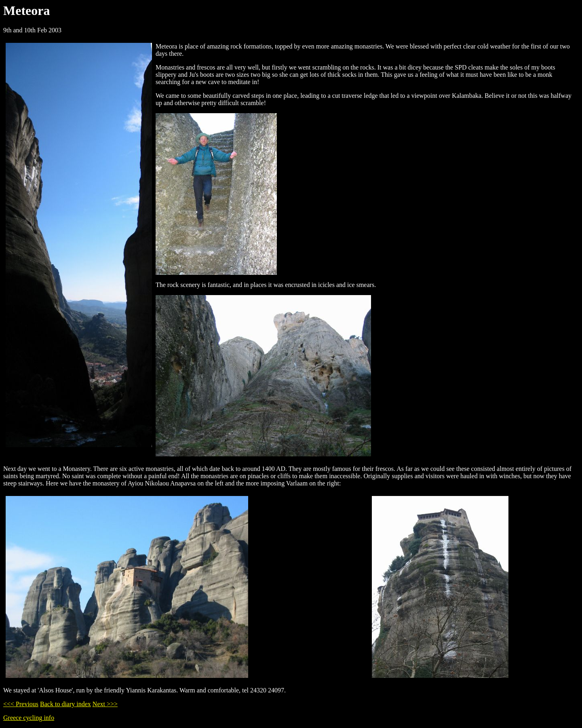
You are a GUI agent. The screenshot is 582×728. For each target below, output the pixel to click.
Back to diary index (65, 704)
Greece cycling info (29, 718)
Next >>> (105, 704)
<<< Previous (21, 704)
